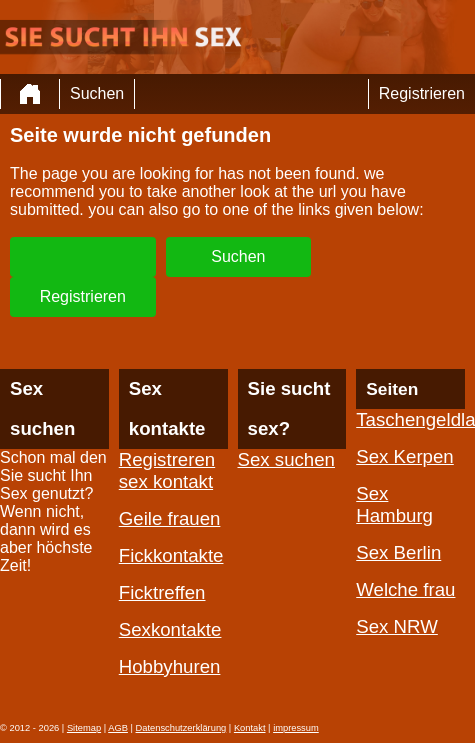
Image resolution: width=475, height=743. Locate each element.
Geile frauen (170, 518)
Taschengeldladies (410, 419)
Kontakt (250, 728)
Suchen (97, 93)
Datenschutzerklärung (181, 728)
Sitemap (84, 728)
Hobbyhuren (170, 666)
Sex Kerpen (405, 456)
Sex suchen (287, 459)
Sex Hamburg (394, 504)
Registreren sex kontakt (167, 470)
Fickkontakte (171, 555)
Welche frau (405, 589)
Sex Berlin (398, 552)
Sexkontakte (170, 629)
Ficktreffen (162, 592)
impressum (296, 728)
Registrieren (422, 93)
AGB (118, 728)
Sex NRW (397, 626)
